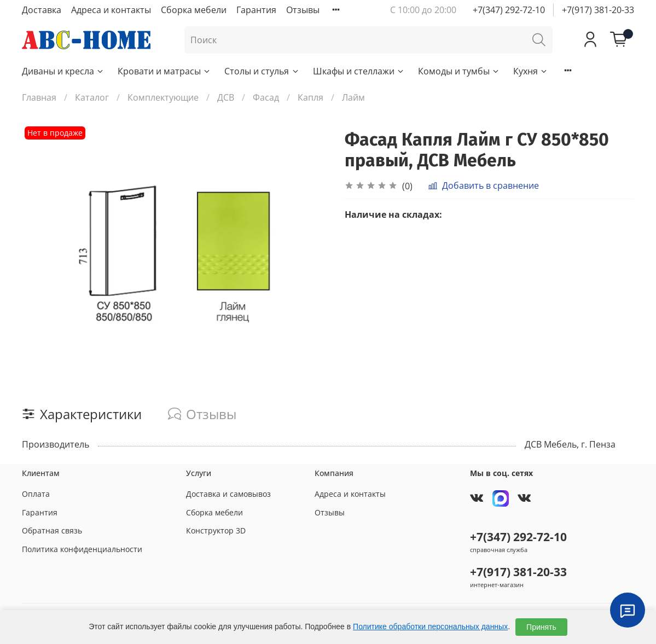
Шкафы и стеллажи (359, 71)
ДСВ (226, 97)
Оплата (36, 494)
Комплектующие (163, 97)
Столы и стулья (262, 71)
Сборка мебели (194, 10)
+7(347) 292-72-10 (509, 10)
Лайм (353, 97)
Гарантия (256, 10)
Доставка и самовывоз (228, 494)
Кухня (531, 71)
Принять (541, 627)
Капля (310, 97)
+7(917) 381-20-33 (598, 10)
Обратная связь (52, 530)
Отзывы (303, 10)
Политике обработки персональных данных (430, 626)
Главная (39, 97)
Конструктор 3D (216, 530)
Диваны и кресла (63, 71)
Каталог (92, 97)
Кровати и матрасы (164, 71)
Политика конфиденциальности (82, 549)
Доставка (42, 10)
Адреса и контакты (111, 10)
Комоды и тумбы (459, 71)
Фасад (266, 97)
